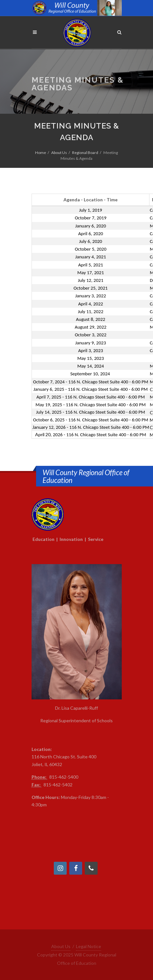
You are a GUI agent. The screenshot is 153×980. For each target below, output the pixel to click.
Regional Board (85, 153)
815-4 (55, 777)
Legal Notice (89, 946)
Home (41, 153)
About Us (59, 153)
